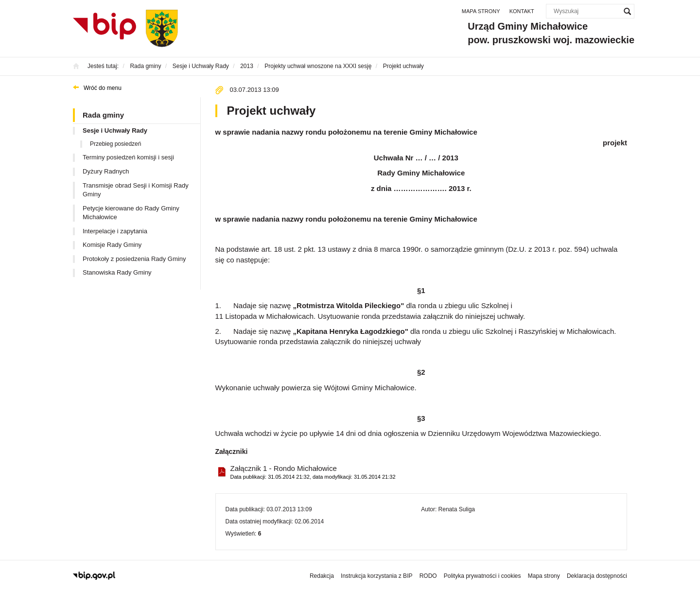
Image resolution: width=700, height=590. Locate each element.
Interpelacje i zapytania (115, 231)
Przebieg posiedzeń (115, 144)
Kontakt (522, 11)
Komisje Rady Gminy (112, 245)
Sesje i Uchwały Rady (115, 130)
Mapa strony (481, 11)
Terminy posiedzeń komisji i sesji (128, 157)
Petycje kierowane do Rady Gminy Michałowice (131, 213)
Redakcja (322, 576)
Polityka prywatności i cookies (482, 576)
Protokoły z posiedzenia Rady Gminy (134, 259)
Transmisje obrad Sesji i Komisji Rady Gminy (136, 190)
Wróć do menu (103, 88)
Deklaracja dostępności (597, 576)
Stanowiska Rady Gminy (117, 272)
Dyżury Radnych (106, 171)
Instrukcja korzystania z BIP (376, 576)
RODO (428, 576)
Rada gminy (103, 115)
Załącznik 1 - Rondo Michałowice (313, 473)
